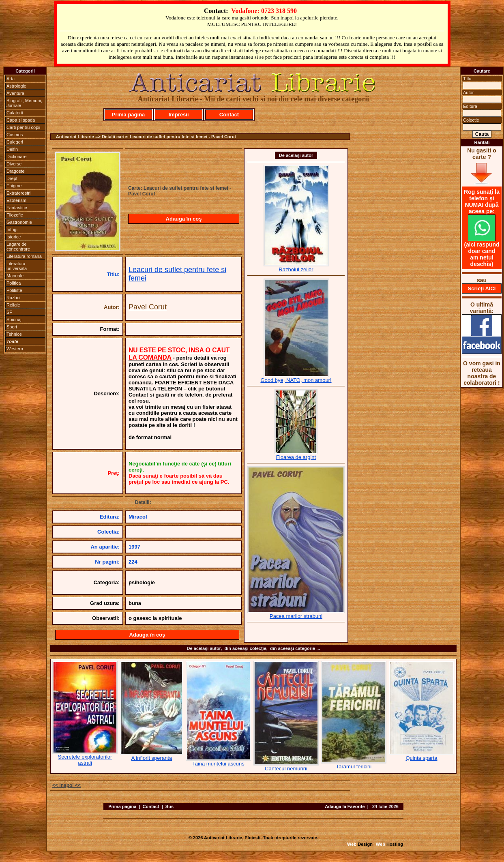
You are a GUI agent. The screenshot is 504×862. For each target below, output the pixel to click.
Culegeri (15, 142)
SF (9, 312)
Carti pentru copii (23, 127)
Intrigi (12, 229)
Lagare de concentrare (18, 247)
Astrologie (16, 86)
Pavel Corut (148, 307)
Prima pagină (129, 115)
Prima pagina (122, 806)
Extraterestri (18, 193)
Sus (169, 806)
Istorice (14, 237)
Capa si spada (21, 120)
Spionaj (14, 319)
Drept (12, 178)
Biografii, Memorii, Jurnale (24, 103)
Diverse (14, 164)
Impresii (179, 115)
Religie (13, 305)
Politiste (14, 290)
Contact (229, 115)
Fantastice (17, 208)
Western (15, 349)
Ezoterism (16, 200)
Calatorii (15, 113)
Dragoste (16, 171)
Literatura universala (17, 266)
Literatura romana (24, 256)
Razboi (13, 298)
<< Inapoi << (66, 785)
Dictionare (17, 157)
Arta (11, 79)
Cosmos (15, 135)
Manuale (15, 276)
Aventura (15, 93)
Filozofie (15, 215)
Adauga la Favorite (345, 806)
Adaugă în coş (184, 219)
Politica (14, 283)
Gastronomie (19, 222)
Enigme (14, 186)
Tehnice (14, 334)
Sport (12, 327)
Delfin (12, 149)
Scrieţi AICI (482, 288)
